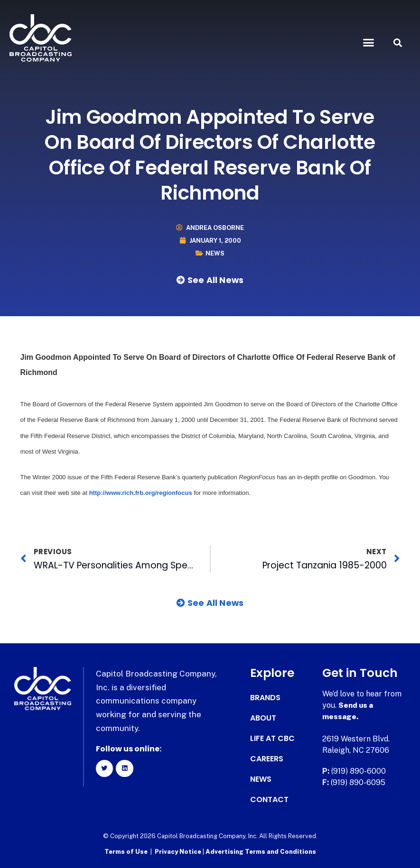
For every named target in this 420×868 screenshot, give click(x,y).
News (215, 253)
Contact (269, 800)
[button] (368, 43)
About (263, 718)
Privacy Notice (179, 852)
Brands (265, 698)
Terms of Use (126, 852)
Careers (267, 759)
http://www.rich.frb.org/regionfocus (141, 493)
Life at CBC (272, 739)
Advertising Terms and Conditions (261, 852)
